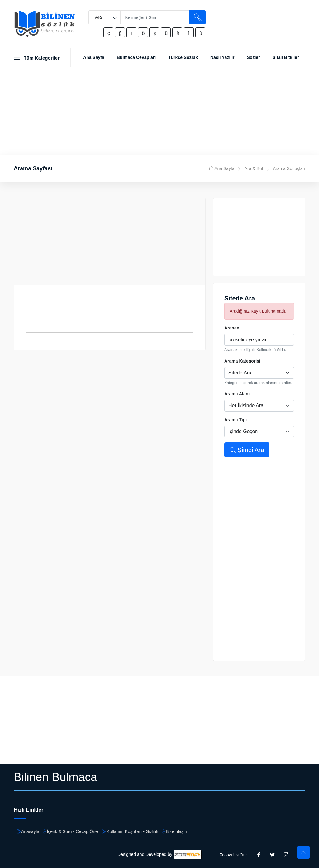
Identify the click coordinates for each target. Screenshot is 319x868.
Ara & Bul (254, 168)
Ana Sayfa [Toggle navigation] (94, 57)
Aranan (232, 328)
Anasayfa (30, 831)
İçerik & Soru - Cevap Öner (73, 831)
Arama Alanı (237, 394)
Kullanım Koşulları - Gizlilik (132, 831)
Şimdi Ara (247, 450)
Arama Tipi (236, 420)
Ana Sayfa (222, 168)
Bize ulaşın (176, 831)
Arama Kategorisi (242, 361)
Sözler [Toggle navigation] (254, 57)
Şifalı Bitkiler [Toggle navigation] (286, 57)
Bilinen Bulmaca (55, 777)
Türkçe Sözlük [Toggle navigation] (183, 57)
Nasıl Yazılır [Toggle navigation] (222, 57)
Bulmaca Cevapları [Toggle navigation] (136, 57)
